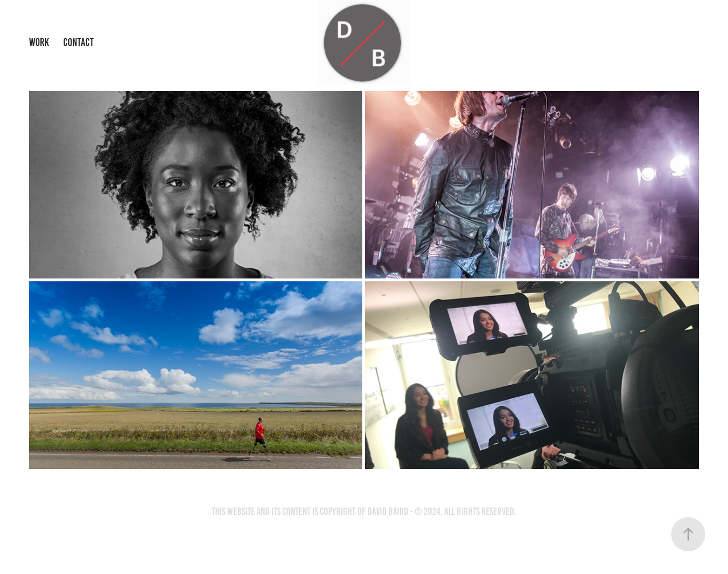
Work (39, 42)
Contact (78, 42)
